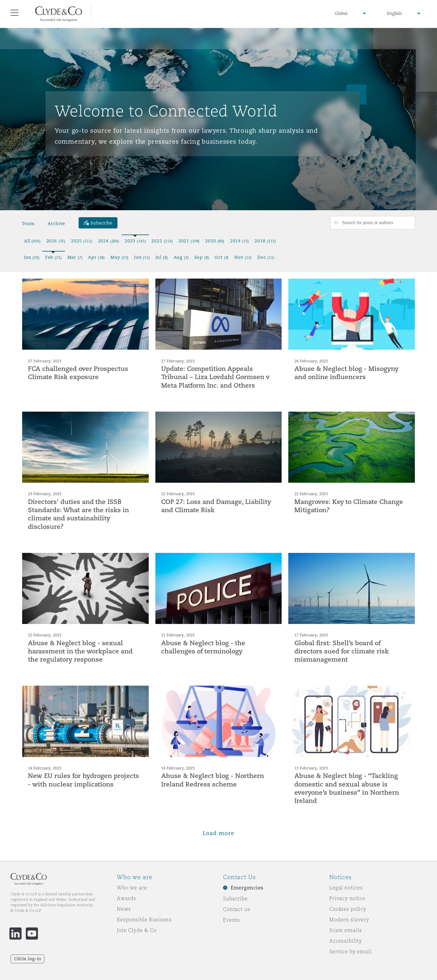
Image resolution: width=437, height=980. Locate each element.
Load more (218, 833)
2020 (215, 241)
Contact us (237, 909)
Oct (222, 257)
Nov (243, 257)
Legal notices (346, 888)
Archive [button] (56, 224)
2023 (135, 241)
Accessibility (346, 941)
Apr (97, 257)
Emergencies (247, 888)
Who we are (132, 888)
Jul (162, 257)
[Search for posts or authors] (376, 223)
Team (28, 224)
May (120, 257)
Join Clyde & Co (137, 930)
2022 (162, 241)
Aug (181, 257)
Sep (202, 257)
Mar (75, 257)
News (124, 909)
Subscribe (235, 899)
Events (232, 920)
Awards (127, 898)
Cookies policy (348, 909)
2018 (265, 241)
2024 (109, 241)
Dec (266, 257)
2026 (56, 241)
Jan (32, 257)
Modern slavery (349, 920)
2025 (82, 241)
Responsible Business (144, 920)
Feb (54, 257)
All (32, 241)
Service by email (351, 951)
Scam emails (346, 930)
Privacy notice (347, 898)
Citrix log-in (27, 959)
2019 (240, 241)
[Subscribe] (98, 223)
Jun (142, 257)
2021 (189, 241)
